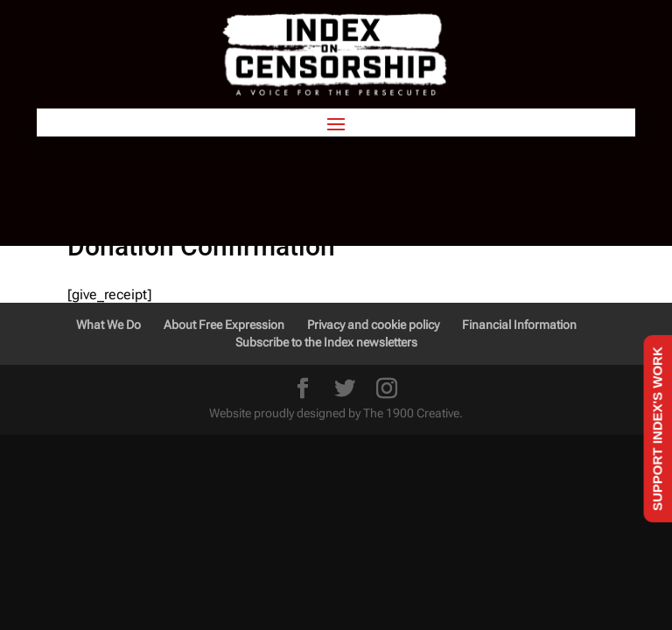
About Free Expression (224, 325)
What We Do (108, 325)
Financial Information (519, 325)
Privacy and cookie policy (373, 325)
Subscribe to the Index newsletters (326, 342)
